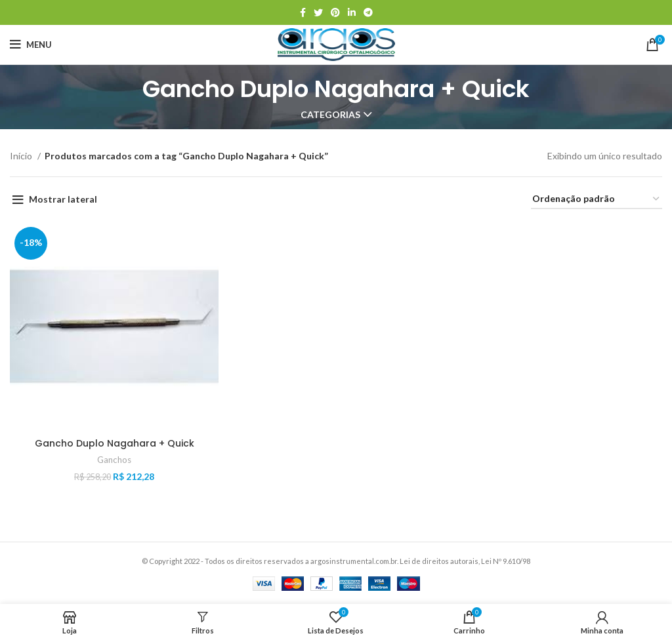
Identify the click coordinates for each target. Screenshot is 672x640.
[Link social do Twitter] (318, 12)
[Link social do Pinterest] (335, 12)
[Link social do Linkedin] (352, 12)
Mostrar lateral (63, 199)
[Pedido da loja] (597, 200)
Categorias (330, 115)
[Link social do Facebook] (303, 12)
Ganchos (114, 460)
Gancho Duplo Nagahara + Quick (115, 443)
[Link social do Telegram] (368, 12)
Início (22, 156)
